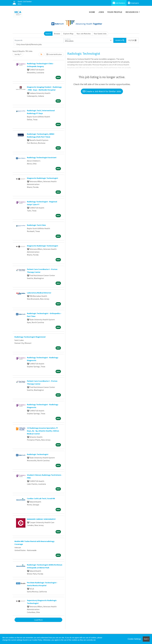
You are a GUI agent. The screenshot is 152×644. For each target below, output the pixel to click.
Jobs (101, 12)
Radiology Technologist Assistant (42, 157)
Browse (57, 34)
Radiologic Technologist (38, 454)
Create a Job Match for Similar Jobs (102, 91)
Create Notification (54, 54)
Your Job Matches (84, 34)
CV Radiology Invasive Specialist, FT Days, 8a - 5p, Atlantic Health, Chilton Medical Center (43, 431)
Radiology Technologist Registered (30, 337)
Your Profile (115, 12)
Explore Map (68, 34)
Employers (133, 3)
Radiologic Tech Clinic (36, 225)
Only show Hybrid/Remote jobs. (29, 44)
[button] (132, 40)
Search (48, 34)
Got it (146, 639)
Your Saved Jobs (100, 34)
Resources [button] (132, 12)
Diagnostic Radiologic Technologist (43, 178)
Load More (38, 620)
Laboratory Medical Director (39, 293)
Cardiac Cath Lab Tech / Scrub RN (41, 498)
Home (92, 12)
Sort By (17, 54)
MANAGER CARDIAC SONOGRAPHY (41, 519)
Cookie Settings (134, 639)
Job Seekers (119, 3)
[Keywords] (38, 40)
